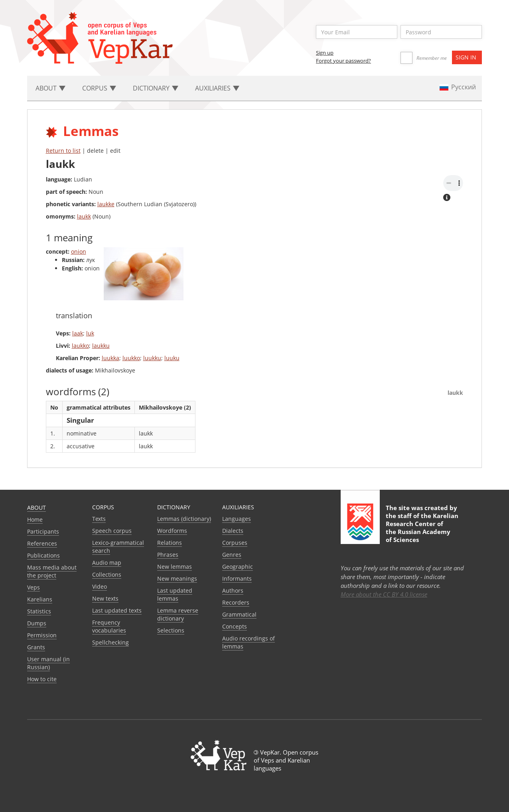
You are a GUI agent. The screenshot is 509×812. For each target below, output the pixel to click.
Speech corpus (112, 531)
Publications (43, 555)
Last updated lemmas (175, 594)
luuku (172, 358)
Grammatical (239, 614)
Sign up (325, 53)
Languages (237, 519)
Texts (99, 519)
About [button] (50, 88)
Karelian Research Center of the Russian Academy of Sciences (422, 528)
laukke (106, 204)
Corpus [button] (99, 88)
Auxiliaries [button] (217, 88)
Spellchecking (110, 642)
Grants (36, 647)
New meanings (177, 578)
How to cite (42, 679)
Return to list (63, 151)
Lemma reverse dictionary (178, 614)
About (36, 507)
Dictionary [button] (156, 88)
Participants (43, 531)
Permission (42, 635)
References (42, 543)
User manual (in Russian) (48, 663)
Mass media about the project (52, 571)
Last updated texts (117, 610)
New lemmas (175, 567)
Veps (34, 587)
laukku (101, 346)
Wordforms (172, 531)
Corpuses (235, 543)
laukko (80, 346)
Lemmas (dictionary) (184, 519)
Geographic (238, 567)
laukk (84, 216)
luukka (110, 358)
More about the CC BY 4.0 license (384, 594)
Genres (232, 555)
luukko (131, 358)
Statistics (39, 611)
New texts (105, 598)
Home (35, 519)
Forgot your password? (343, 61)
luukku (152, 358)
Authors (233, 590)
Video (100, 586)
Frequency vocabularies (109, 626)
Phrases (168, 555)
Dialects (233, 531)
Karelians (40, 599)
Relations (170, 543)
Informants (237, 578)
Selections (171, 630)
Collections (107, 575)
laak (78, 333)
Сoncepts (235, 626)
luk (90, 333)
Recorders (236, 602)
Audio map (107, 563)
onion (79, 251)
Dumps (37, 623)
